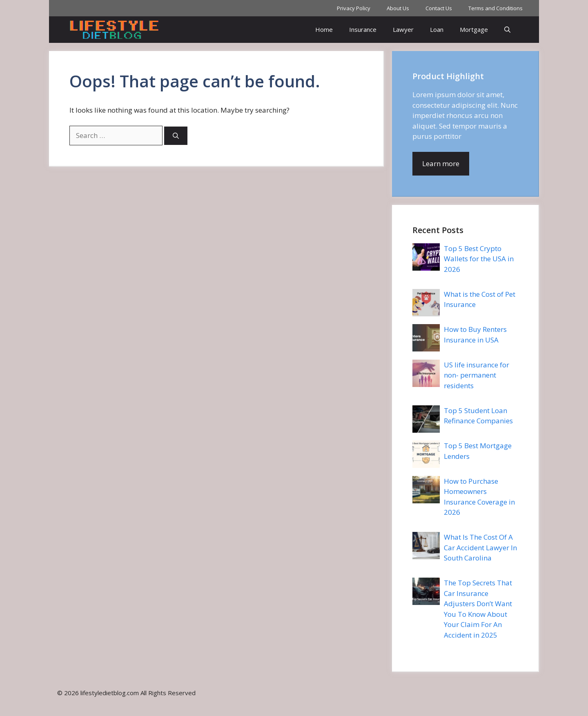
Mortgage (474, 29)
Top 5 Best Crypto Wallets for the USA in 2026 (479, 259)
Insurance (363, 29)
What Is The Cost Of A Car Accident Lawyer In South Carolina (480, 547)
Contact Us (439, 8)
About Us (398, 8)
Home (324, 29)
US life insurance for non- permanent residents (477, 375)
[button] (507, 30)
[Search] (176, 136)
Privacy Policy (354, 8)
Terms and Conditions (496, 8)
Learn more (441, 163)
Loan (437, 29)
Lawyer (403, 29)
